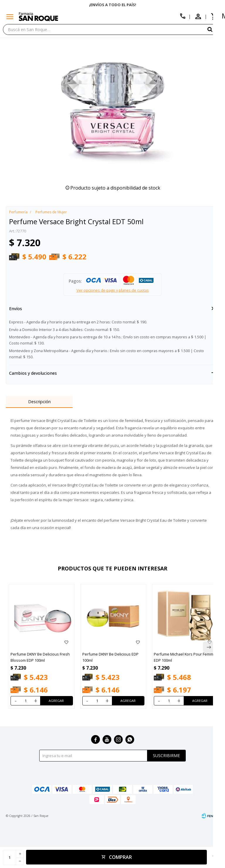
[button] (215, 29)
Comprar (120, 857)
